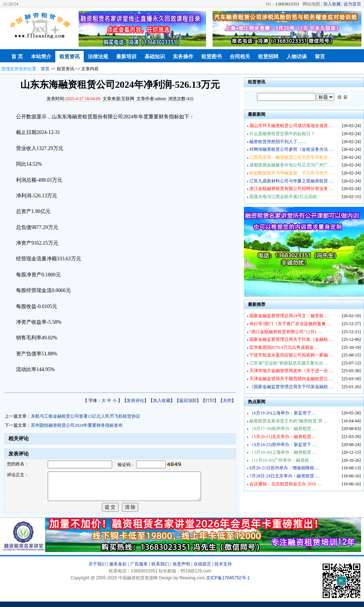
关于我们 (97, 569)
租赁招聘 (268, 57)
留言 (320, 57)
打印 (210, 401)
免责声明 (181, 569)
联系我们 (160, 569)
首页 (45, 69)
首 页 (17, 57)
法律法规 (98, 57)
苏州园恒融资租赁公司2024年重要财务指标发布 (77, 425)
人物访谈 (297, 57)
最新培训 (126, 57)
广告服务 (139, 569)
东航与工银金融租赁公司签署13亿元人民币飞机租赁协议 (86, 416)
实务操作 (183, 57)
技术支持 (223, 569)
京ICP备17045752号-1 (228, 583)
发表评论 (135, 401)
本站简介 (41, 57)
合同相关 (240, 57)
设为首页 (352, 4)
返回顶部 (188, 401)
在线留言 (202, 569)
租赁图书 (211, 57)
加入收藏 (332, 4)
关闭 (227, 401)
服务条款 (118, 569)
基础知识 (155, 57)
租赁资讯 (70, 57)
